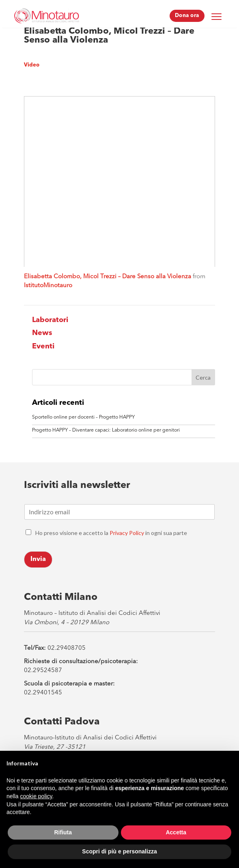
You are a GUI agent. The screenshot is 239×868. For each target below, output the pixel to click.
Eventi (43, 346)
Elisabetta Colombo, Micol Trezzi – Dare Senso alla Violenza (108, 277)
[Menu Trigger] (217, 16)
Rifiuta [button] (63, 832)
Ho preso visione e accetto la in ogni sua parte (111, 533)
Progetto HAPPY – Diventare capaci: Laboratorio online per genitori (106, 430)
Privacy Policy (127, 533)
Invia (38, 559)
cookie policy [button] (36, 796)
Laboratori (50, 320)
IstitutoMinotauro (48, 286)
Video (32, 65)
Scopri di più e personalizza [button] (119, 851)
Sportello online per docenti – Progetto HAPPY (83, 417)
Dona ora (187, 16)
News (42, 333)
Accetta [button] (176, 832)
